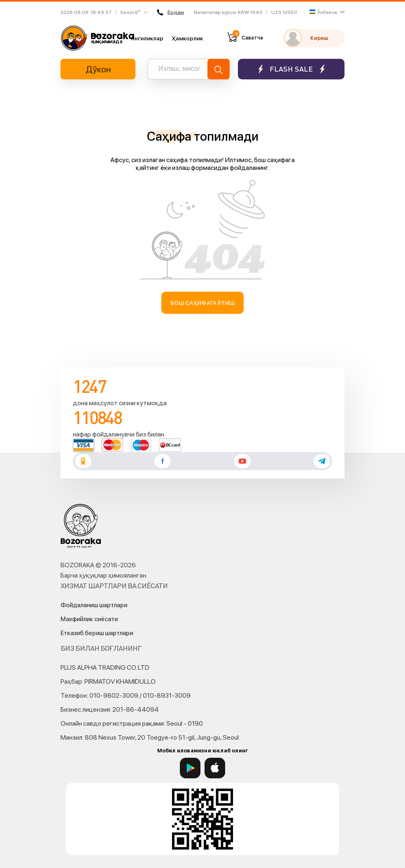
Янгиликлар (147, 38)
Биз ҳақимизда (107, 38)
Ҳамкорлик (187, 38)
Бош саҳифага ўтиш (203, 303)
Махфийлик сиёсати (89, 619)
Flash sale (291, 69)
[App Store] (215, 768)
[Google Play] (190, 768)
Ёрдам (170, 12)
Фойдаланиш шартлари (94, 605)
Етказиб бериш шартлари (97, 633)
